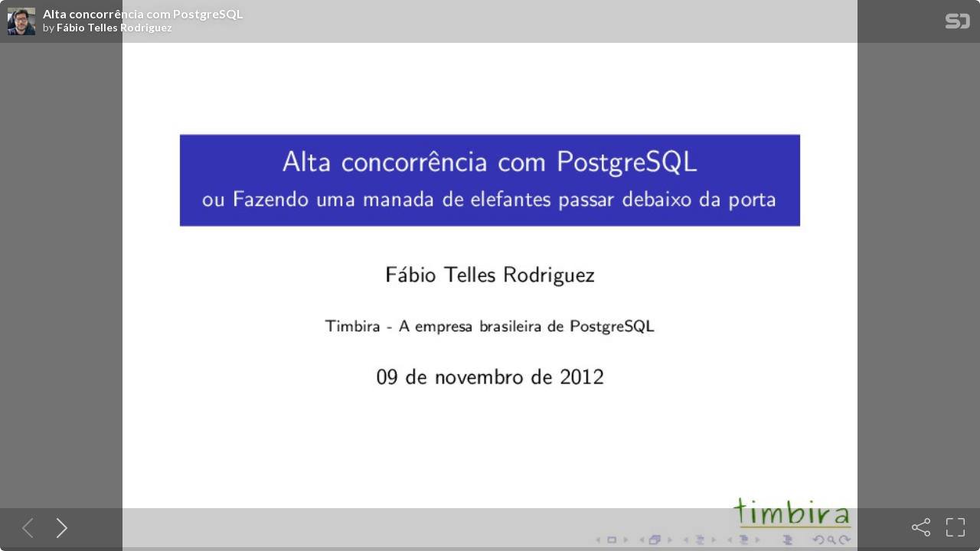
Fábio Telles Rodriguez (114, 28)
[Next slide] (59, 527)
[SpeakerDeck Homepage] (958, 24)
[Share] (921, 527)
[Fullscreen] (955, 527)
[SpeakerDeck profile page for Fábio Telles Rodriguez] (21, 22)
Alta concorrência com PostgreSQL (143, 14)
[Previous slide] (24, 527)
